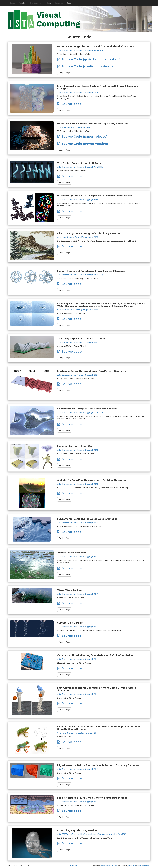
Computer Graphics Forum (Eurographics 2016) (78, 733)
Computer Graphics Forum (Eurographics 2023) (78, 237)
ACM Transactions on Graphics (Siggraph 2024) (78, 92)
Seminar (59, 3)
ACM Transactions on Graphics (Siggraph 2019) (78, 523)
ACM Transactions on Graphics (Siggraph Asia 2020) (80, 412)
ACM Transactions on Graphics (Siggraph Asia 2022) (80, 275)
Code (49, 3)
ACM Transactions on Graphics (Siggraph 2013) (78, 802)
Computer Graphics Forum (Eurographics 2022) (78, 310)
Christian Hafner (143, 866)
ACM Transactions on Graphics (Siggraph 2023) (78, 200)
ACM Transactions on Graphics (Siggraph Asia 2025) (80, 50)
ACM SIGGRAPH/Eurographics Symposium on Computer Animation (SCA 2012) (92, 834)
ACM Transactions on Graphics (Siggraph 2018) (78, 557)
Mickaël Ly (132, 866)
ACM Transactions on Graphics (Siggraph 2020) (78, 450)
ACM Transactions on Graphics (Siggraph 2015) (78, 769)
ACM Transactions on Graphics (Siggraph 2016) (78, 627)
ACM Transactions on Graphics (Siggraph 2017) (78, 594)
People (23, 3)
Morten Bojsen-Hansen (109, 866)
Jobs (69, 3)
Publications (37, 3)
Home (12, 3)
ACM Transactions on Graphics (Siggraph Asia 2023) (80, 167)
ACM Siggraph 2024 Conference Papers (74, 127)
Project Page (64, 73)
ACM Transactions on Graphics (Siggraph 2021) (78, 342)
